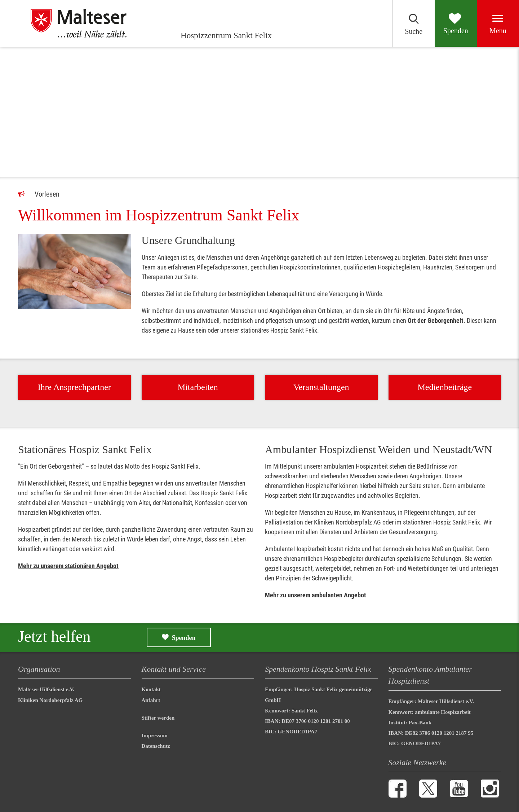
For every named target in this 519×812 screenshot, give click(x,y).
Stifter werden (158, 718)
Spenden (184, 638)
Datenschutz (156, 746)
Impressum (155, 736)
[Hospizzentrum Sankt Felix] (86, 23)
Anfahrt (151, 700)
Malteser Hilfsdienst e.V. (46, 689)
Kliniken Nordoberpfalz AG (50, 700)
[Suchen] (398, 23)
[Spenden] (447, 23)
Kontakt (151, 689)
